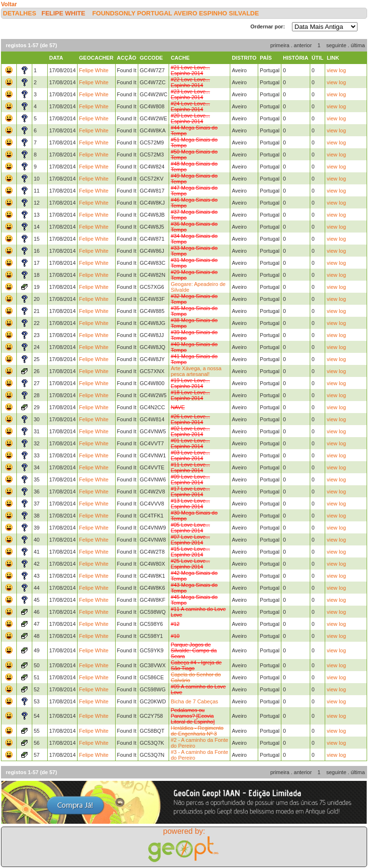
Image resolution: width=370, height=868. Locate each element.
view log (336, 70)
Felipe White (63, 13)
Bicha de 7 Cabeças (194, 701)
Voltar (9, 4)
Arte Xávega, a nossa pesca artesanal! (196, 371)
